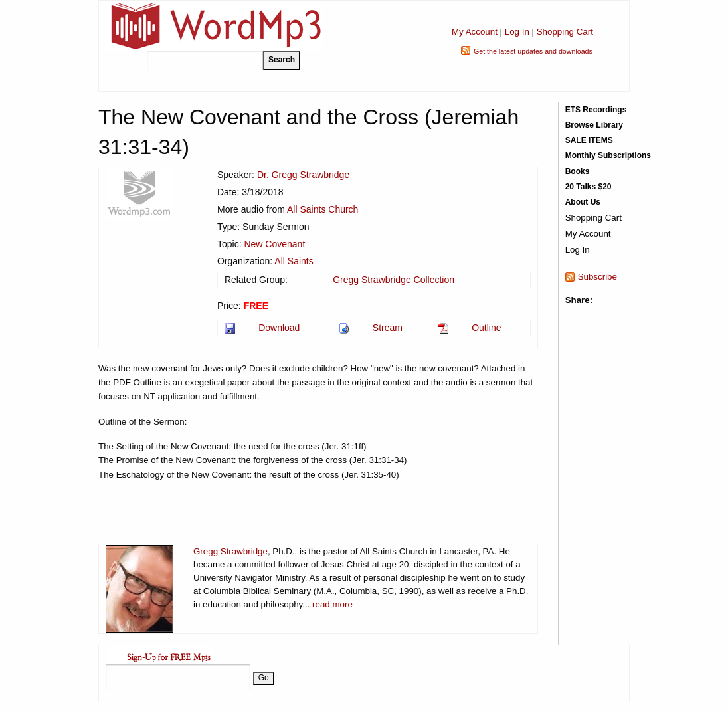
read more (332, 604)
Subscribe (597, 277)
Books (578, 171)
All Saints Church (322, 209)
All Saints (294, 261)
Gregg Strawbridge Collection (394, 280)
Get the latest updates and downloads (533, 51)
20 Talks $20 (589, 187)
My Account (475, 32)
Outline (486, 328)
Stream (388, 328)
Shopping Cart (565, 32)
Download (279, 328)
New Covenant (274, 244)
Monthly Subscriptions (608, 155)
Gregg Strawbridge (230, 551)
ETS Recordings (596, 110)
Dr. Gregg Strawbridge (303, 175)
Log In (517, 32)
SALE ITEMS (589, 140)
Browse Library (594, 125)
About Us (583, 202)
